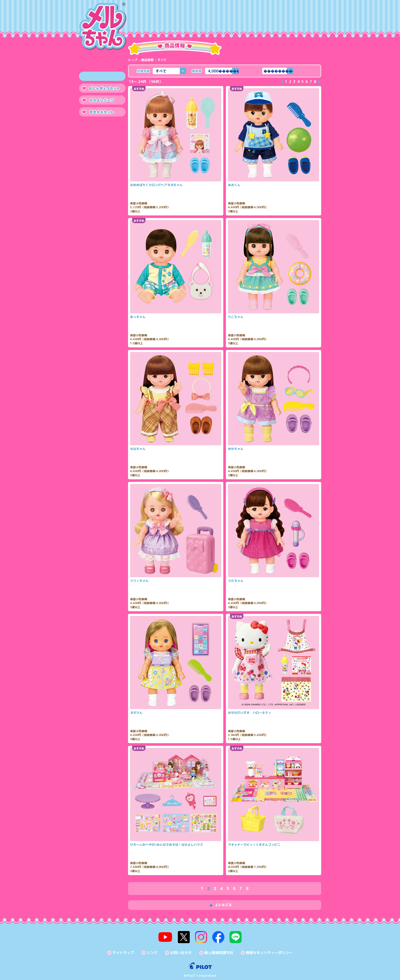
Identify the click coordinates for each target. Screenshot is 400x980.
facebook (215, 935)
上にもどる (225, 905)
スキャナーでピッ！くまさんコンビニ (254, 845)
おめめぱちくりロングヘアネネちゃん (156, 185)
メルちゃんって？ (178, 21)
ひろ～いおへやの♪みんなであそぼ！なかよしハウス (167, 845)
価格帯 (197, 71)
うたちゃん (236, 581)
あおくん (234, 185)
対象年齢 (143, 71)
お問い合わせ (181, 950)
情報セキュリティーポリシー (269, 950)
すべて (102, 76)
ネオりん (136, 713)
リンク (152, 950)
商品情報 (147, 21)
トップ (133, 60)
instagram (201, 935)
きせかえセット (102, 112)
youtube (172, 935)
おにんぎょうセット (102, 88)
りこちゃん (236, 317)
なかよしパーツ (102, 100)
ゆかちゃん (236, 449)
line (229, 935)
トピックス (274, 21)
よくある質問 (306, 21)
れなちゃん (138, 449)
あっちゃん (138, 317)
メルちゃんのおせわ (210, 21)
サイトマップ (123, 950)
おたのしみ (242, 21)
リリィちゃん (139, 581)
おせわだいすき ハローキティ (250, 713)
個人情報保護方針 (219, 950)
